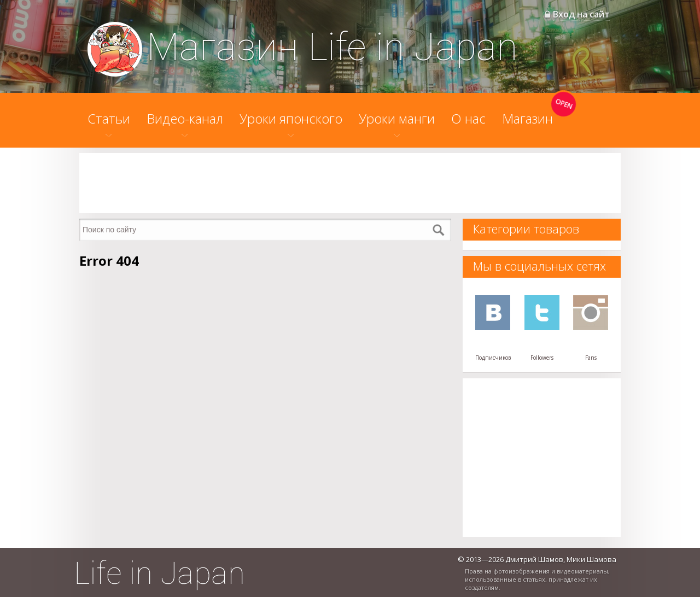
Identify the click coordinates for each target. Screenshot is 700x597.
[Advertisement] (350, 183)
